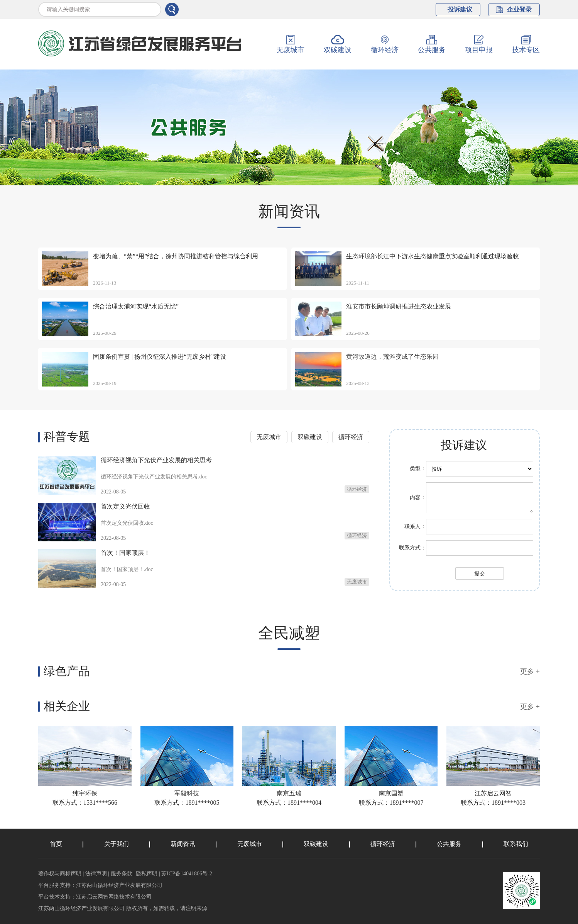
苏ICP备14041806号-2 (187, 874)
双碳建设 (310, 437)
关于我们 (117, 844)
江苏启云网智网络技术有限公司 (114, 897)
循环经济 (351, 437)
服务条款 (122, 874)
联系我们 (516, 844)
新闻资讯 (183, 844)
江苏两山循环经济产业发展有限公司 (119, 885)
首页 (56, 844)
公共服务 (449, 844)
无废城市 (269, 437)
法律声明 (96, 874)
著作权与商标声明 (60, 874)
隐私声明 (147, 874)
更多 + (530, 671)
